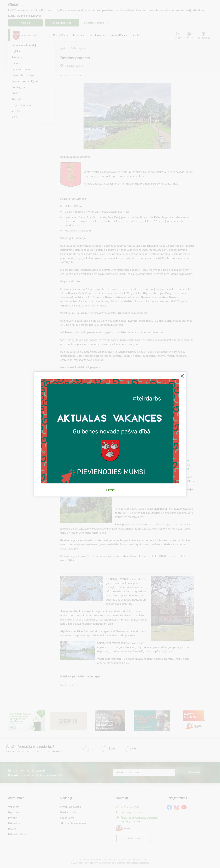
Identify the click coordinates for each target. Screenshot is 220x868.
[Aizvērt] (182, 376)
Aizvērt (110, 490)
